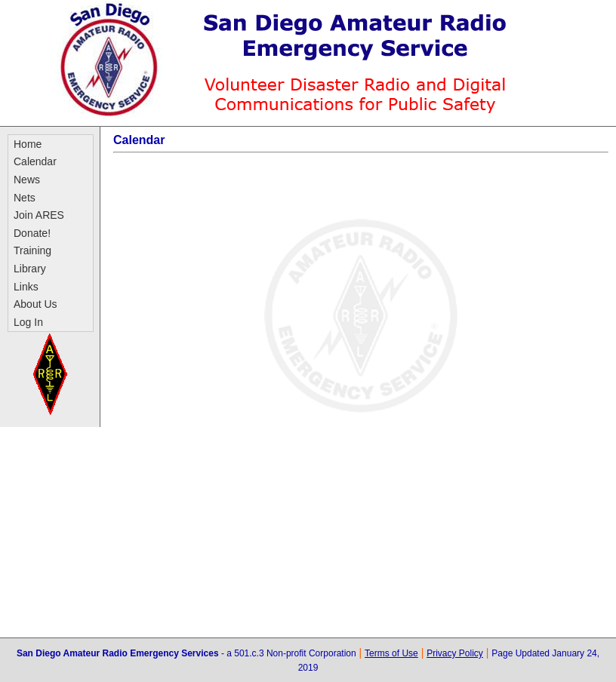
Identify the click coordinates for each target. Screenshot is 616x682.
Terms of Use (391, 653)
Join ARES (39, 215)
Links (26, 287)
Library (30, 269)
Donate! (32, 233)
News (27, 180)
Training (32, 250)
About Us (35, 304)
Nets (25, 198)
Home (28, 144)
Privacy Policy (455, 653)
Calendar (35, 161)
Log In (28, 322)
